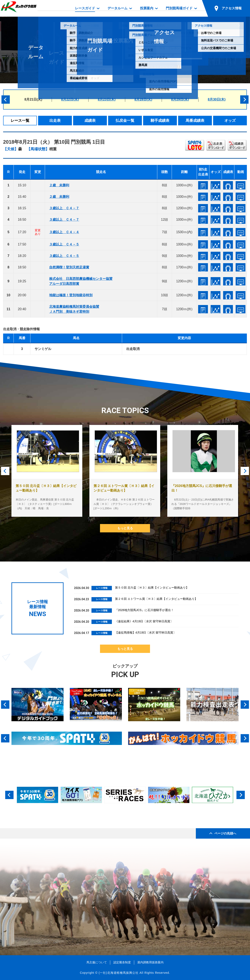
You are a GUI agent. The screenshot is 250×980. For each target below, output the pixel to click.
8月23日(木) (107, 99)
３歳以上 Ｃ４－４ (64, 232)
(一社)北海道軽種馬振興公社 (118, 973)
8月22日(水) (70, 99)
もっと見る (125, 528)
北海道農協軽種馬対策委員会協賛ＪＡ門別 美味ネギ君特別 (74, 309)
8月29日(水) (180, 99)
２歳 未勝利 (59, 185)
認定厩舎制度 (122, 962)
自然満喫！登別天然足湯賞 (69, 267)
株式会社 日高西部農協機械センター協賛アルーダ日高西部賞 (81, 281)
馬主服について (97, 962)
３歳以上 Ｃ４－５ (64, 244)
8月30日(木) (217, 99)
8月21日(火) (33, 99)
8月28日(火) (143, 99)
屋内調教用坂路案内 (150, 962)
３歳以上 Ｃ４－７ (64, 208)
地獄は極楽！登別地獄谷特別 (71, 295)
